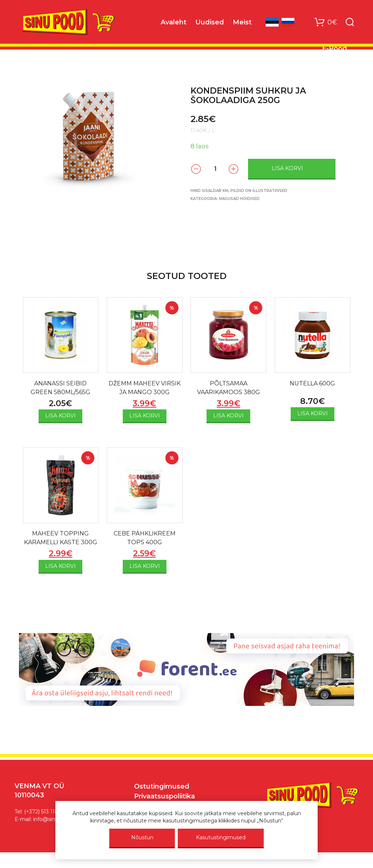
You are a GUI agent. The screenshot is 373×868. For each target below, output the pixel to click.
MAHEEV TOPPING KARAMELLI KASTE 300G (61, 538)
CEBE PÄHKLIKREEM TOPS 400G (145, 538)
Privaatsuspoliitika (164, 796)
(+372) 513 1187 (43, 812)
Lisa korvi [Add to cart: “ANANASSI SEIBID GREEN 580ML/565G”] (60, 416)
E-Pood (335, 48)
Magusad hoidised (239, 199)
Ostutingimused (162, 786)
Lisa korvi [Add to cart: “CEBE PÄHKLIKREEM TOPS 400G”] (145, 566)
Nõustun (142, 837)
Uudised (210, 22)
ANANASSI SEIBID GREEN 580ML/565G (60, 388)
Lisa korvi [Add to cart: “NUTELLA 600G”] (313, 413)
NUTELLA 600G (312, 383)
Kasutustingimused (221, 837)
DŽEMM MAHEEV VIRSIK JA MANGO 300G (145, 388)
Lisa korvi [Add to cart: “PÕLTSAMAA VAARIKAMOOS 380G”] (228, 416)
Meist (242, 22)
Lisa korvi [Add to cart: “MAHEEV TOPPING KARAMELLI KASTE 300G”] (60, 566)
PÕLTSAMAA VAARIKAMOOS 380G (229, 388)
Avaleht (174, 22)
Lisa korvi (287, 168)
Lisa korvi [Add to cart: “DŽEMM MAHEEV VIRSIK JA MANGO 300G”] (145, 416)
